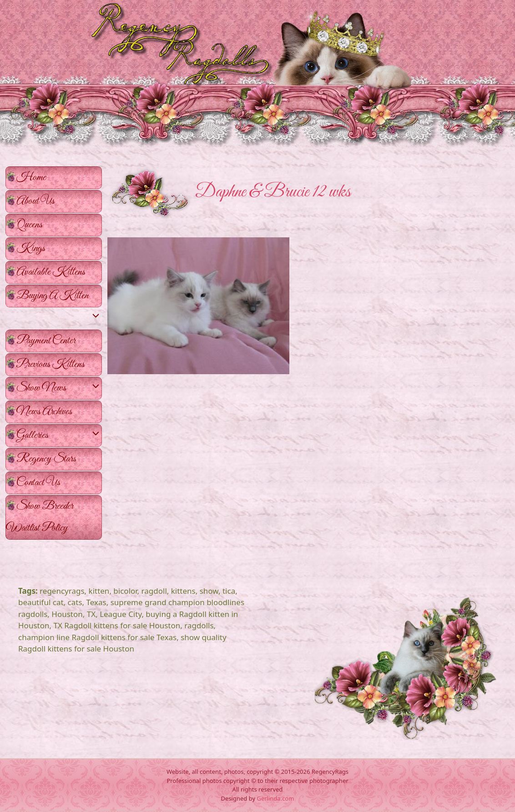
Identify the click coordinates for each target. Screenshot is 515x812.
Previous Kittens (50, 364)
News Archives (44, 412)
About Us (35, 201)
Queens (29, 225)
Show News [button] (59, 388)
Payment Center (46, 341)
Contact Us (38, 483)
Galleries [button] (59, 436)
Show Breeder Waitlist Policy (40, 517)
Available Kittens (51, 272)
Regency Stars (46, 459)
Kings (31, 248)
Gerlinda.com (275, 798)
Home (31, 178)
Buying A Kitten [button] (59, 298)
